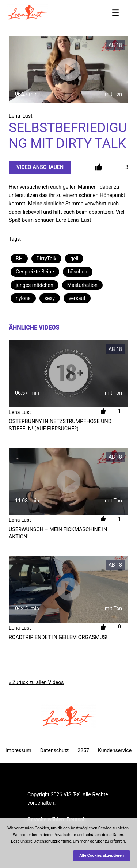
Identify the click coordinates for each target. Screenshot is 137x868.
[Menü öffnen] (115, 13)
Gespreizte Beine (35, 272)
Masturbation (82, 285)
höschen (78, 272)
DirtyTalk (47, 259)
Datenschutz (55, 750)
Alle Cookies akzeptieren (102, 855)
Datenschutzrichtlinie (52, 841)
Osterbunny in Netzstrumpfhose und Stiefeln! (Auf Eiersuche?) (60, 425)
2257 (83, 750)
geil (74, 259)
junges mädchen (35, 285)
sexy (50, 298)
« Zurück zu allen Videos (36, 682)
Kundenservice (115, 750)
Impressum (18, 750)
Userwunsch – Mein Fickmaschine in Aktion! (58, 533)
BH (19, 259)
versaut (77, 298)
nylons (23, 298)
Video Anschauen (40, 167)
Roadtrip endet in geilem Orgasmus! (58, 637)
